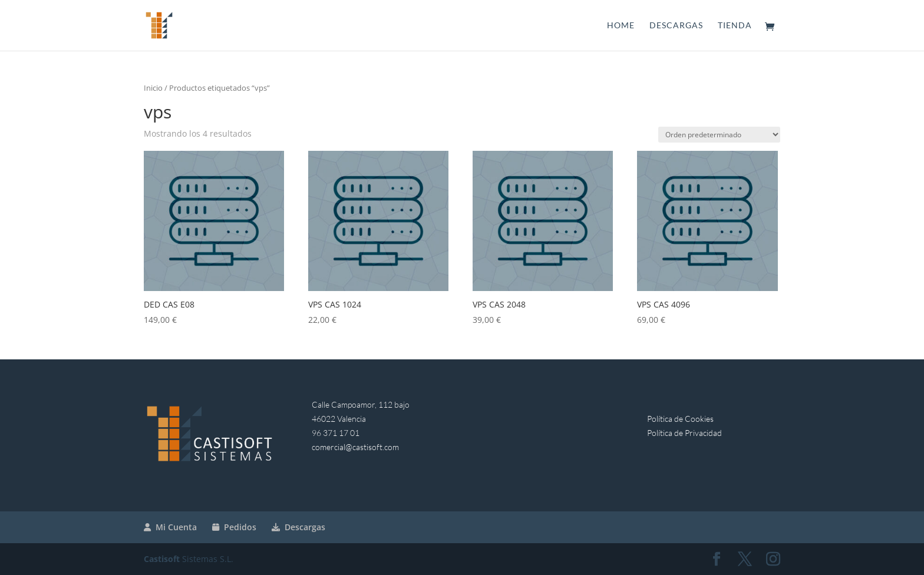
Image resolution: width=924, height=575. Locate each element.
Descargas (676, 26)
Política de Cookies (680, 419)
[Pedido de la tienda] (719, 135)
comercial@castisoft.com (355, 447)
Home (621, 26)
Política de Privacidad (684, 433)
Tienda (735, 26)
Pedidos (234, 527)
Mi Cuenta (170, 527)
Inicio (153, 88)
